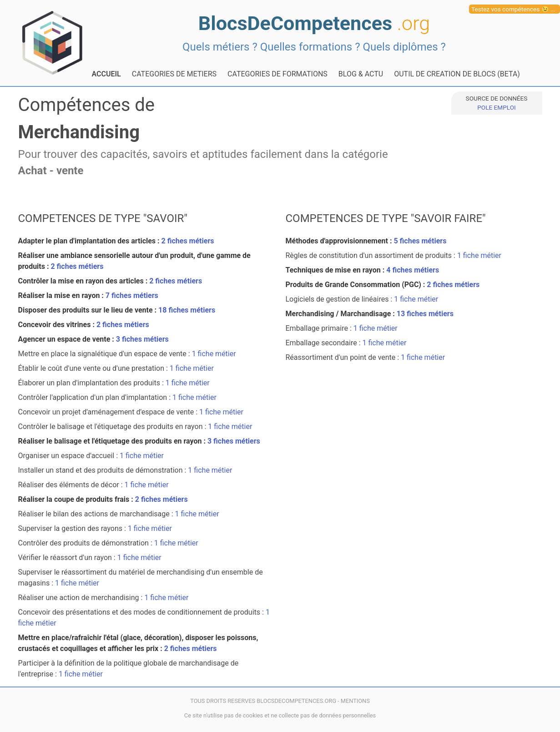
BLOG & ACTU (361, 74)
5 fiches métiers (420, 241)
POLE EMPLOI (496, 107)
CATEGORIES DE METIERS (174, 74)
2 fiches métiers (188, 241)
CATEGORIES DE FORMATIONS (277, 74)
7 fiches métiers (132, 295)
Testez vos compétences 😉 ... (513, 9)
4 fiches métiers (413, 270)
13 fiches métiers (425, 314)
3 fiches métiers (142, 339)
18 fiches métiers (187, 310)
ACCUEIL (106, 74)
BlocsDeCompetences (314, 23)
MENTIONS (355, 701)
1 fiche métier (214, 354)
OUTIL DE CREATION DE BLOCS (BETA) (457, 74)
